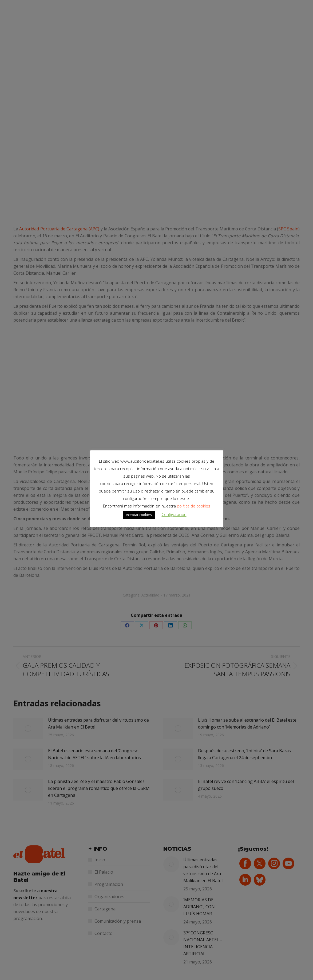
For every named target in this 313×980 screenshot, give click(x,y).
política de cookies (194, 506)
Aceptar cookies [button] (139, 515)
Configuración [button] (174, 514)
